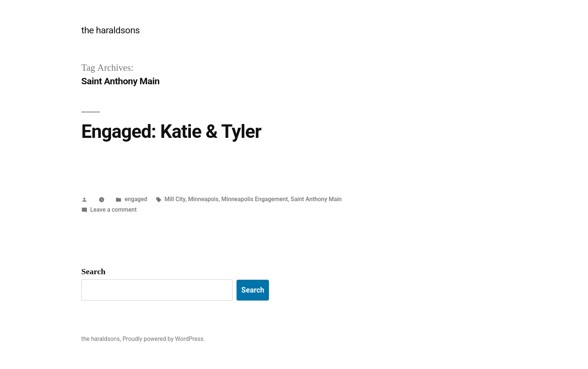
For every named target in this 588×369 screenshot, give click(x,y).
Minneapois (203, 199)
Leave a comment (114, 210)
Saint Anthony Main (316, 199)
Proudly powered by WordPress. (164, 339)
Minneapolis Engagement (254, 199)
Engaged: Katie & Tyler (171, 131)
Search (93, 272)
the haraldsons (111, 30)
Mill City (175, 199)
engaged (136, 199)
